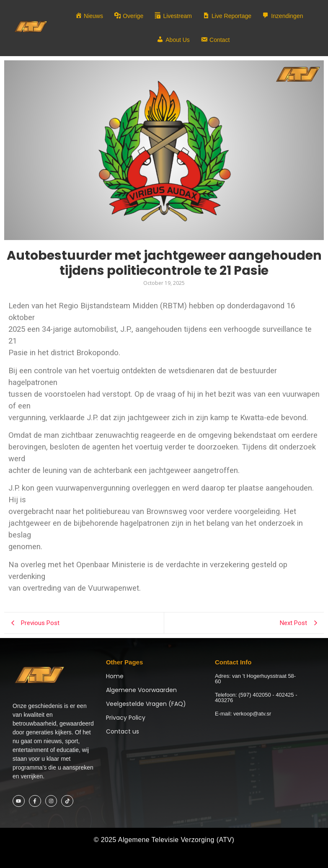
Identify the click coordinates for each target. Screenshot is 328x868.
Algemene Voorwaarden (141, 690)
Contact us (123, 731)
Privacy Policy (126, 718)
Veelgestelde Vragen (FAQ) (146, 704)
